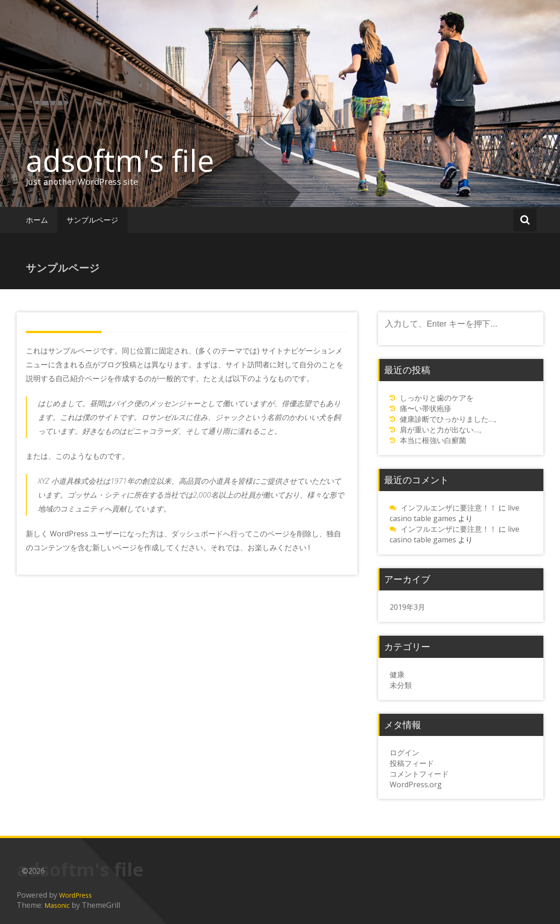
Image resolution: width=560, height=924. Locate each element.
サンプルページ (92, 220)
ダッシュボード (197, 534)
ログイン (404, 753)
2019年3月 (407, 607)
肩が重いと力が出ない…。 (443, 430)
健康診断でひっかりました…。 (450, 419)
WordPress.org (416, 784)
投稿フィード (412, 763)
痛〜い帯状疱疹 (426, 408)
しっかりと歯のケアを (437, 398)
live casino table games (455, 513)
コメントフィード (419, 774)
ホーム (37, 220)
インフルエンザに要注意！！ (449, 508)
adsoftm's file (120, 160)
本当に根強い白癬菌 (433, 440)
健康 (397, 675)
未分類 (401, 685)
